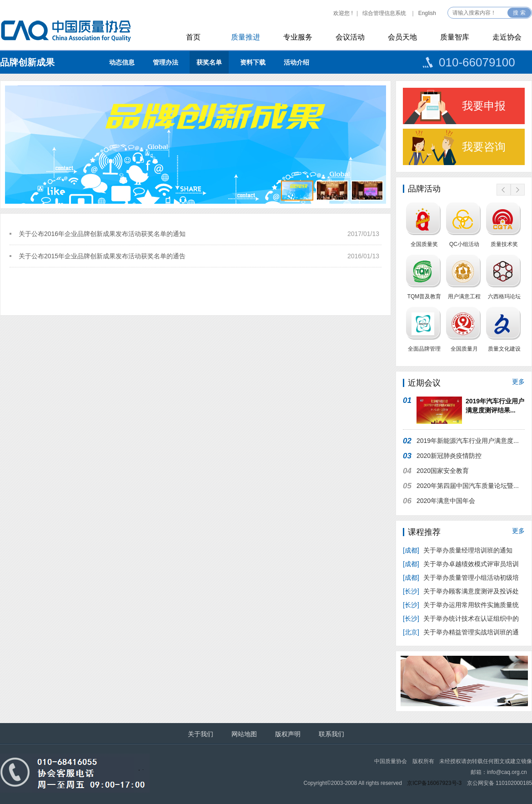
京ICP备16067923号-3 (434, 783)
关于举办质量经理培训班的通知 (458, 550)
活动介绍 (296, 62)
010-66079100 (477, 62)
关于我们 (201, 734)
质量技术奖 (504, 244)
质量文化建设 (504, 349)
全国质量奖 (424, 244)
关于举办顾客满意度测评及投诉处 (461, 591)
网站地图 (244, 734)
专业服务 (298, 37)
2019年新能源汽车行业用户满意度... (468, 441)
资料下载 (253, 62)
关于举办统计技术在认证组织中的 (461, 618)
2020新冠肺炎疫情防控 (449, 456)
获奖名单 (209, 62)
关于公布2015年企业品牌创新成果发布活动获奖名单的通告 (102, 256)
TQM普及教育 (424, 296)
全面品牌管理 (424, 349)
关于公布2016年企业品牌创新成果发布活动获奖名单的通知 (102, 234)
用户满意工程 (464, 296)
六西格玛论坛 (504, 296)
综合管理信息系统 (384, 13)
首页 (193, 37)
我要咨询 (484, 147)
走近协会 (507, 37)
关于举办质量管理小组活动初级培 (461, 578)
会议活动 (350, 37)
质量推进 (246, 37)
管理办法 (166, 62)
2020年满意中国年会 (446, 501)
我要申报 (484, 106)
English (427, 13)
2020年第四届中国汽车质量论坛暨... (468, 486)
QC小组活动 (464, 244)
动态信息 (122, 62)
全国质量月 (464, 349)
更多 (518, 382)
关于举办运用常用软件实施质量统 (461, 605)
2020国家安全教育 (443, 471)
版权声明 (288, 734)
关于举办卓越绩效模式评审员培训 (461, 564)
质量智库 (455, 37)
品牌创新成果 (27, 62)
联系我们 (331, 734)
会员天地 (402, 37)
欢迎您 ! (343, 13)
